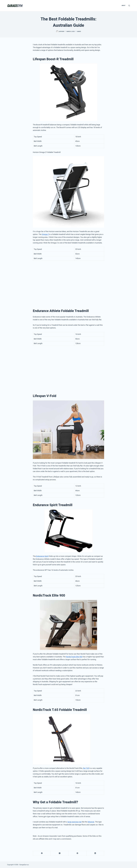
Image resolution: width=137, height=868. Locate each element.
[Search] (129, 6)
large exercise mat (75, 822)
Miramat (91, 822)
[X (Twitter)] (60, 853)
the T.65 (86, 768)
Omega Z (45, 234)
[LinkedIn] (95, 853)
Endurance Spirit (42, 556)
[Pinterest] (77, 853)
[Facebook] (42, 853)
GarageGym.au (24, 865)
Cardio (79, 31)
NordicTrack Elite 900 (74, 657)
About (123, 6)
